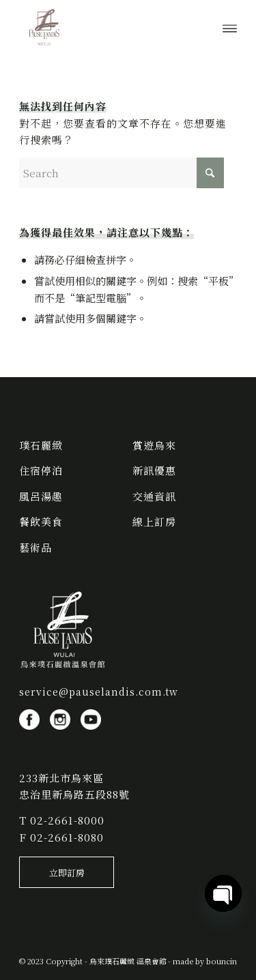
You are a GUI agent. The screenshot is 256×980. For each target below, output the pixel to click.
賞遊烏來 (154, 445)
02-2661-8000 (67, 820)
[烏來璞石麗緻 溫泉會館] (106, 27)
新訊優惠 (154, 470)
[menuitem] (230, 27)
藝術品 (35, 547)
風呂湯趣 (41, 496)
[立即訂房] (67, 872)
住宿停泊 (41, 470)
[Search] (122, 173)
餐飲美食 (41, 521)
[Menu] (230, 27)
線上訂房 (154, 521)
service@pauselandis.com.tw (99, 692)
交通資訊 (154, 496)
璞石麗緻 (41, 445)
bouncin (222, 961)
